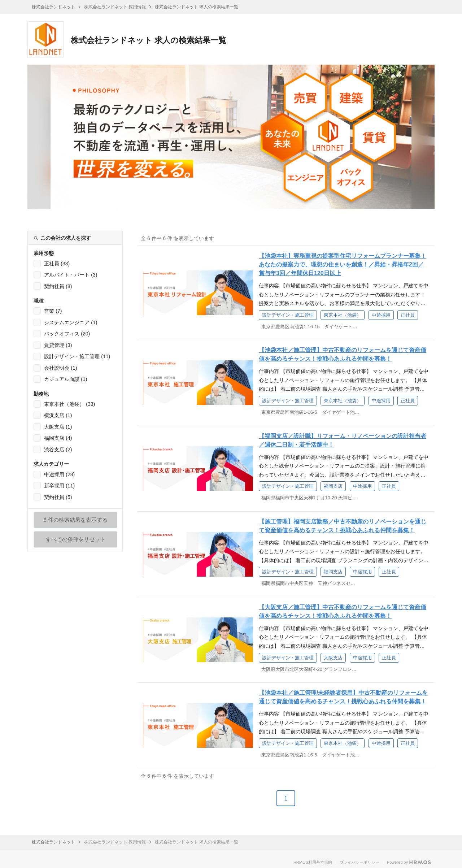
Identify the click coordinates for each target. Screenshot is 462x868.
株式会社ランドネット (54, 7)
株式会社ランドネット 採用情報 (115, 7)
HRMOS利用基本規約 (313, 862)
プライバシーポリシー (359, 862)
